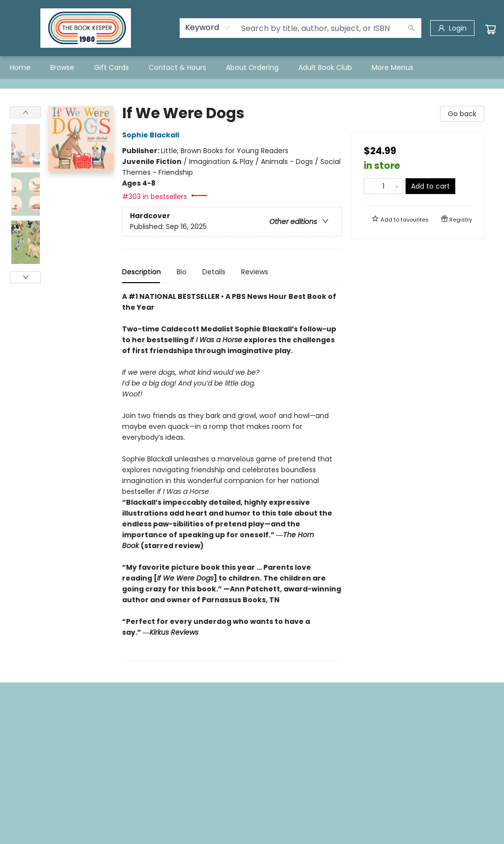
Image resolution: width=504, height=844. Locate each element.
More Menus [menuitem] (393, 67)
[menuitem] (20, 67)
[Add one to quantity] (396, 186)
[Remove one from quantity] (370, 186)
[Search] (411, 28)
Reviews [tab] (255, 272)
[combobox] (208, 28)
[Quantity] (383, 186)
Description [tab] (142, 272)
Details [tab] (214, 272)
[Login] (452, 28)
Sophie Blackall (152, 135)
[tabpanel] (232, 476)
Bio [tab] (182, 272)
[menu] (252, 67)
